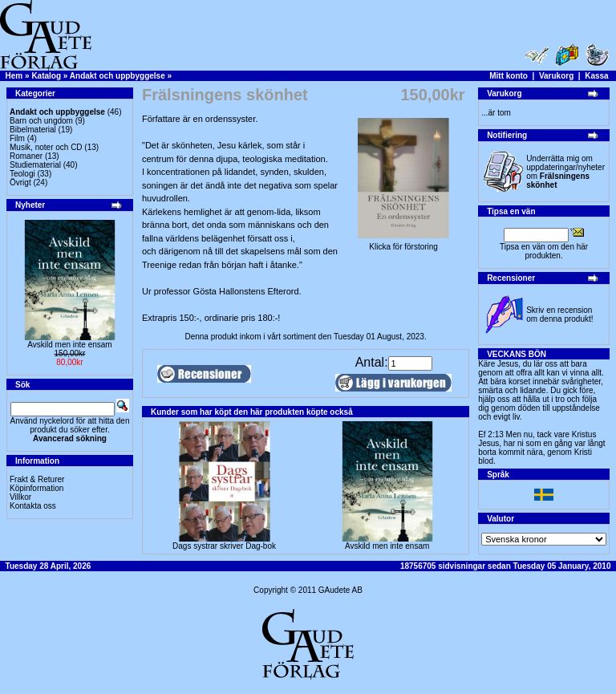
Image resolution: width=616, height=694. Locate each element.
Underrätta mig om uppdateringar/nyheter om (565, 172)
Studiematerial (35, 165)
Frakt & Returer (37, 479)
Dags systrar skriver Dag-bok (224, 546)
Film (17, 138)
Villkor (20, 497)
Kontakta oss (33, 506)
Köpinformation (36, 488)
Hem (14, 76)
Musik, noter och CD (46, 147)
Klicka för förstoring (403, 243)
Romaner (26, 156)
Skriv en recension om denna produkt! (559, 315)
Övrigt (20, 183)
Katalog (46, 76)
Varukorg (556, 76)
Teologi (22, 174)
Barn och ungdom (41, 121)
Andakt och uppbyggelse (118, 76)
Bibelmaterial (33, 130)
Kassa (596, 76)
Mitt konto (509, 76)
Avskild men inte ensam (69, 345)
